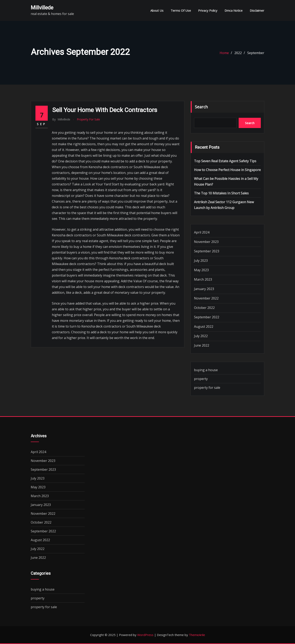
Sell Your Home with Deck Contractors (105, 110)
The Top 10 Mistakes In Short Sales (221, 193)
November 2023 (206, 242)
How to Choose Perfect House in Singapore (227, 170)
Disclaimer (257, 10)
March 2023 (203, 279)
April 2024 (202, 232)
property (201, 379)
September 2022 (207, 317)
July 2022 (201, 336)
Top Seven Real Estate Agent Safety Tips (225, 161)
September (256, 53)
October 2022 (204, 308)
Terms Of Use (181, 10)
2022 (238, 53)
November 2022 (206, 298)
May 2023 (201, 270)
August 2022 (204, 327)
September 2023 (207, 251)
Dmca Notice (234, 10)
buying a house (206, 370)
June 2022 (202, 345)
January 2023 (204, 289)
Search (201, 107)
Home (224, 53)
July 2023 (201, 261)
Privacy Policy (208, 10)
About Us (157, 10)
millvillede (42, 8)
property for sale (88, 119)
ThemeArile (197, 635)
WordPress (145, 635)
